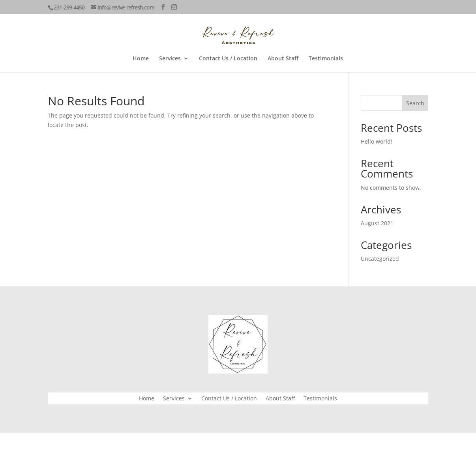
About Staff (283, 59)
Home (141, 59)
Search (415, 103)
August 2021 (377, 223)
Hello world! (377, 141)
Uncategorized (380, 259)
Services (170, 59)
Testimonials (326, 59)
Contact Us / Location (228, 59)
